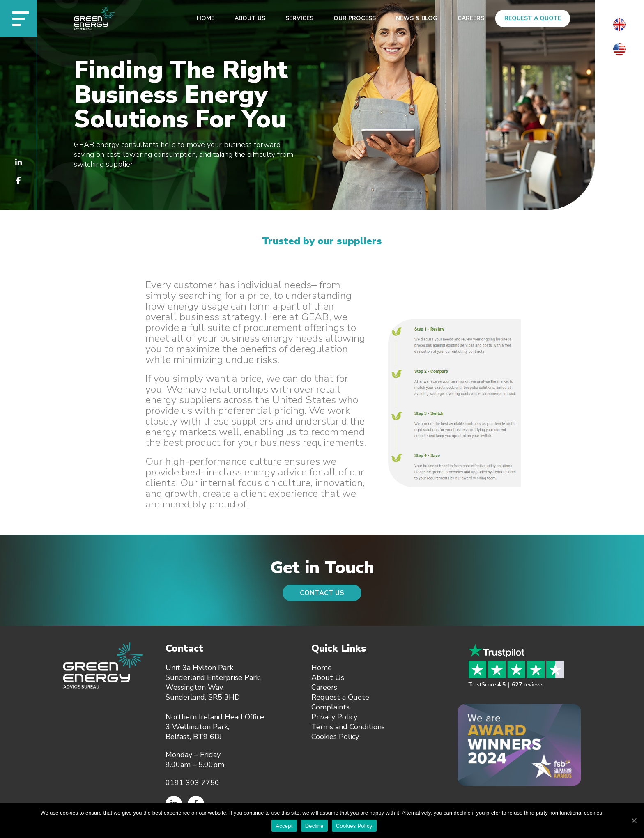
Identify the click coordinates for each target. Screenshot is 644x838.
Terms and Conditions (348, 727)
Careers (471, 18)
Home (206, 18)
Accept (284, 826)
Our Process (355, 18)
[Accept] (634, 820)
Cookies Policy (335, 737)
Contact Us (322, 593)
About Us (250, 18)
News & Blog (417, 18)
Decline (314, 826)
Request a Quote (533, 18)
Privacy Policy (334, 717)
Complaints (330, 707)
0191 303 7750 (192, 783)
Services (299, 18)
